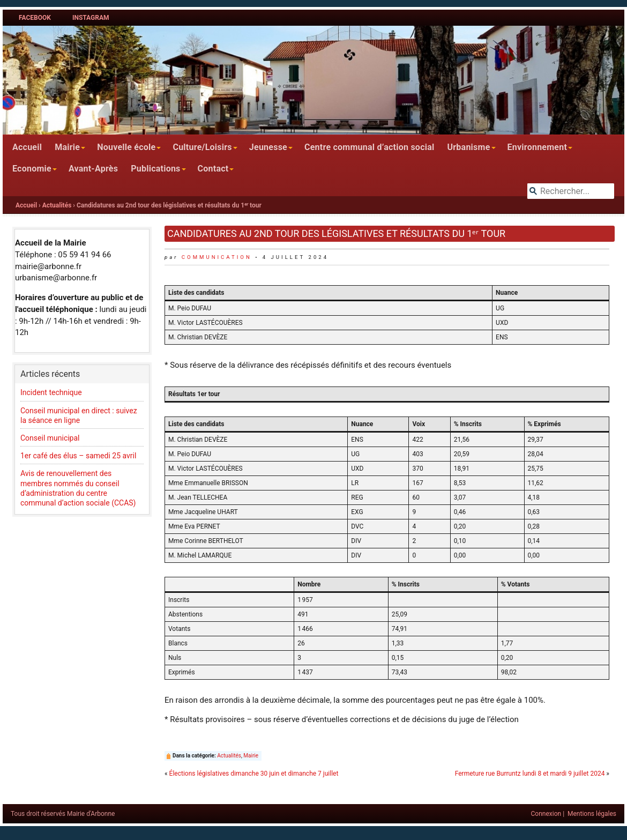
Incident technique (51, 392)
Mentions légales (592, 814)
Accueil (27, 147)
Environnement (538, 147)
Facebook (35, 18)
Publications (155, 169)
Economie (32, 169)
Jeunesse (268, 147)
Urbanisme (468, 147)
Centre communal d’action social (369, 147)
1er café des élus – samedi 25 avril (78, 456)
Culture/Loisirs (202, 147)
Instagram (91, 18)
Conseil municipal (50, 438)
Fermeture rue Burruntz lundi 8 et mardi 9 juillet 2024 (530, 774)
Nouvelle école (126, 147)
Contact (213, 169)
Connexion (546, 814)
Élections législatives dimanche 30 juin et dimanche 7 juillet (254, 774)
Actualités (57, 205)
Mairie (67, 147)
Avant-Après (93, 169)
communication (217, 257)
